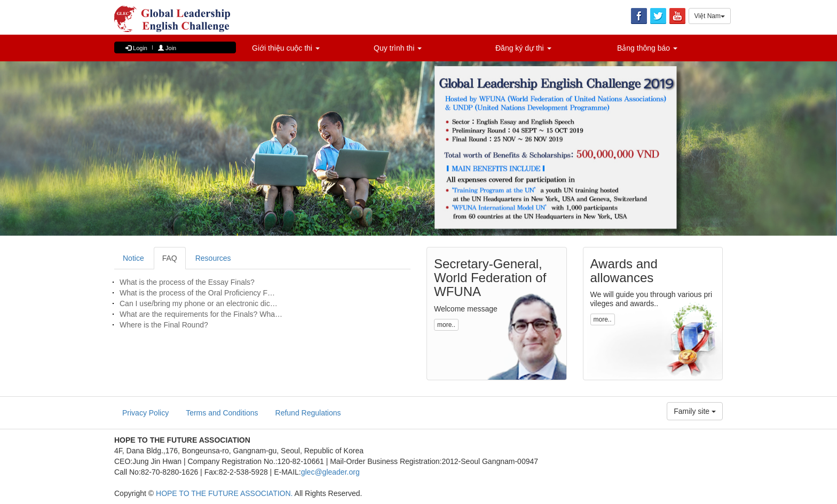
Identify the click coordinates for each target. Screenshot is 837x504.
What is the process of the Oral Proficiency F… (197, 293)
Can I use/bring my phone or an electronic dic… (199, 303)
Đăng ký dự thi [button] (523, 48)
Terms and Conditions (222, 413)
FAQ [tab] (170, 258)
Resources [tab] (213, 258)
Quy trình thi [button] (398, 48)
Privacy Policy (145, 413)
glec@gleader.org (330, 472)
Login (136, 48)
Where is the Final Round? (164, 325)
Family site (695, 411)
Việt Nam (710, 16)
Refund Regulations (308, 413)
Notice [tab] (133, 258)
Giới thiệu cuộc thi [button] (286, 48)
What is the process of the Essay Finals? (187, 282)
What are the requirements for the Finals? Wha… (201, 314)
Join (167, 48)
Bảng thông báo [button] (647, 48)
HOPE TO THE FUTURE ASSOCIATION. (224, 493)
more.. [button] (446, 325)
